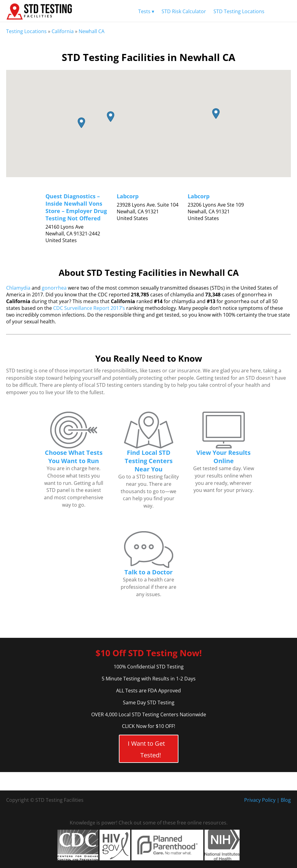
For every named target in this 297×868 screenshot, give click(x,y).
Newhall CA (92, 31)
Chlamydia (18, 288)
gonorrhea (54, 288)
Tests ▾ (146, 11)
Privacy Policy (260, 800)
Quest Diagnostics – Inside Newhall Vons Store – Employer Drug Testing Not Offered (76, 207)
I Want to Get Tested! (146, 749)
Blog (286, 800)
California (63, 31)
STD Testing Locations (239, 11)
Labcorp (128, 196)
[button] (81, 123)
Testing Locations (26, 31)
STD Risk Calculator (184, 11)
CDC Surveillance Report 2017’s (89, 308)
